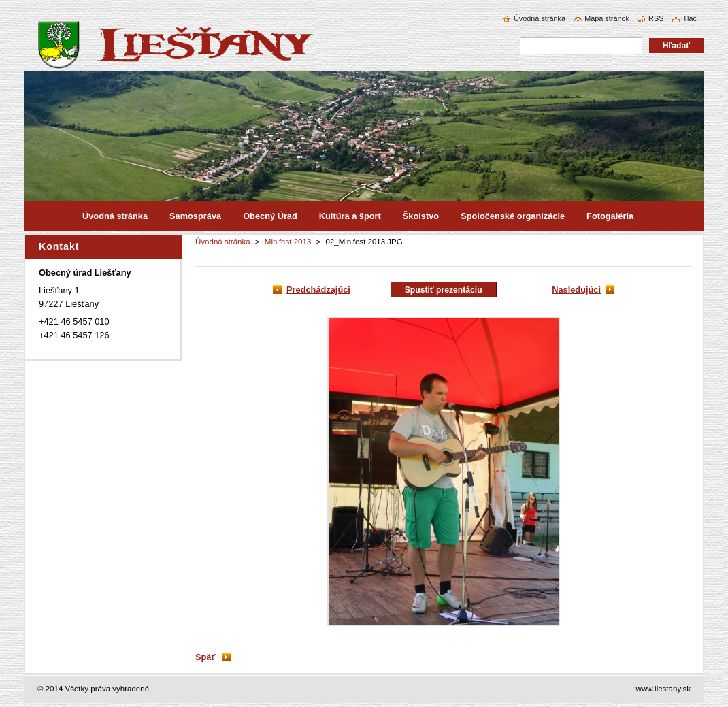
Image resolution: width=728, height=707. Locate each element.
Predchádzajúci (318, 290)
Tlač (690, 18)
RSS (656, 18)
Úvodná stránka (223, 242)
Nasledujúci (576, 290)
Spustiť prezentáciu (444, 290)
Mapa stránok (607, 18)
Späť (205, 657)
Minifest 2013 (288, 242)
